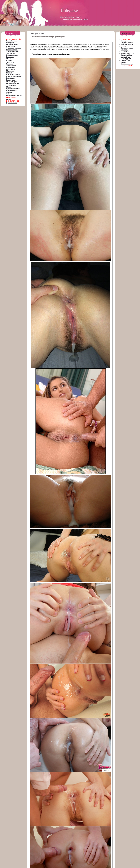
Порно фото (34, 34)
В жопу (42, 34)
